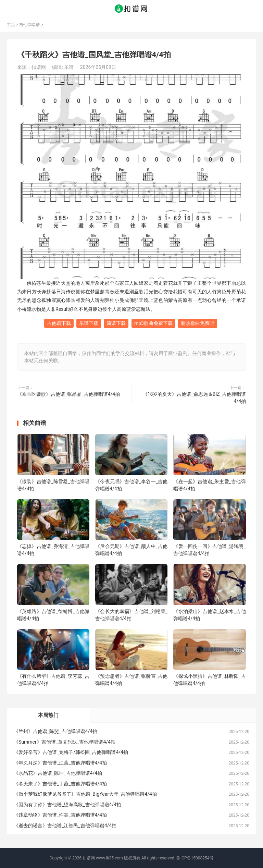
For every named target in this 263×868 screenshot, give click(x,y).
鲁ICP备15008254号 (195, 858)
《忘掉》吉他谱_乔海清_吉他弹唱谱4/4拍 (53, 550)
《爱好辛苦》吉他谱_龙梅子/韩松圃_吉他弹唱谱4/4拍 (71, 752)
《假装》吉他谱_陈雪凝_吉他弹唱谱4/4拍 (53, 485)
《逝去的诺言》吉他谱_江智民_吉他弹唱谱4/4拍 (65, 826)
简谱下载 (116, 323)
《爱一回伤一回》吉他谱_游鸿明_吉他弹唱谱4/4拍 (209, 550)
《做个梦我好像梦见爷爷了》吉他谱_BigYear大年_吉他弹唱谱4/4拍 (85, 794)
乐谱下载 (89, 323)
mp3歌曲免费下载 (153, 323)
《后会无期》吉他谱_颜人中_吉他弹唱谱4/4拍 (131, 550)
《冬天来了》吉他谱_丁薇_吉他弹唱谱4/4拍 (60, 784)
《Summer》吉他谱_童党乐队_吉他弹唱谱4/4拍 (65, 742)
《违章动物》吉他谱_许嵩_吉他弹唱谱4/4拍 (60, 815)
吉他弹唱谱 (29, 25)
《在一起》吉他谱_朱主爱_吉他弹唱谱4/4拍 (209, 485)
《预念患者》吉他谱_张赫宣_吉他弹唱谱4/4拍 (131, 680)
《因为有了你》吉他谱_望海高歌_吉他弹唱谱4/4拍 (67, 805)
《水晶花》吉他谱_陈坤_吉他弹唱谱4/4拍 (58, 773)
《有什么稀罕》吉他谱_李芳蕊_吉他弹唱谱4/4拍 (53, 680)
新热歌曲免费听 (198, 323)
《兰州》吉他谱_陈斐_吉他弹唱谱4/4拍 (55, 731)
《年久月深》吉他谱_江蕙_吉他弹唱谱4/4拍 (60, 763)
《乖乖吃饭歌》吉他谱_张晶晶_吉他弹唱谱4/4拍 (68, 394)
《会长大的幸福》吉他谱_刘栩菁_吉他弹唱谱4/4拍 (131, 615)
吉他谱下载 (59, 323)
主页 (11, 25)
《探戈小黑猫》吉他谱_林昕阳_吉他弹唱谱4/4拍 (209, 680)
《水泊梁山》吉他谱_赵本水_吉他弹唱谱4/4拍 (209, 615)
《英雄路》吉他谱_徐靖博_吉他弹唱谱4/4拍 (53, 615)
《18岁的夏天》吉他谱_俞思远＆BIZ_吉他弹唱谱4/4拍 (194, 398)
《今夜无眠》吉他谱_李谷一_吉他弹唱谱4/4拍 (131, 485)
